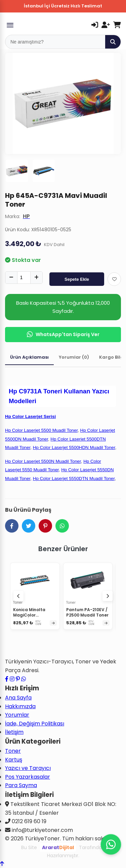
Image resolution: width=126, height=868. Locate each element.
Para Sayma (21, 785)
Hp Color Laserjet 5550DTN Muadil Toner (74, 478)
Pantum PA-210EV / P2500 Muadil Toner (87, 612)
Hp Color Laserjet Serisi (30, 416)
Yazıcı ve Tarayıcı (28, 768)
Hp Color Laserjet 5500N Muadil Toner (43, 461)
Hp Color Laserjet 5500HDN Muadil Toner (74, 447)
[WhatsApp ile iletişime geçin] (24, 679)
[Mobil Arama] (55, 42)
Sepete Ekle (77, 279)
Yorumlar (17, 715)
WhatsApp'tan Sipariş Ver (63, 334)
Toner (13, 751)
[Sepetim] (117, 25)
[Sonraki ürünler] (108, 596)
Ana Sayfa (18, 698)
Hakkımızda (20, 706)
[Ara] (113, 42)
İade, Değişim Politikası (35, 724)
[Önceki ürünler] (18, 596)
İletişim (14, 732)
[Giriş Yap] (95, 25)
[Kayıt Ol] (106, 25)
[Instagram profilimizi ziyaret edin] (12, 679)
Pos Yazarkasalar (28, 777)
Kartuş (14, 760)
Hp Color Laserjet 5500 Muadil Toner (41, 430)
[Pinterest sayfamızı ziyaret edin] (18, 679)
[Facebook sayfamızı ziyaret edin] (7, 679)
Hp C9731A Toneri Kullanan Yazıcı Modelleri (59, 396)
